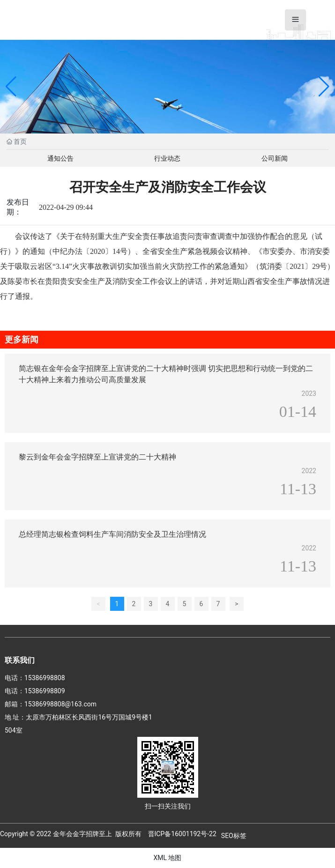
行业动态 (167, 158)
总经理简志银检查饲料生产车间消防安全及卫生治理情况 (112, 534)
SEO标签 (234, 836)
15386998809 (45, 691)
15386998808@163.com (60, 704)
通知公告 (60, 158)
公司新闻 (275, 158)
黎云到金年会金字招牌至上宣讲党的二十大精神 (97, 457)
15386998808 (45, 678)
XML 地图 (167, 858)
